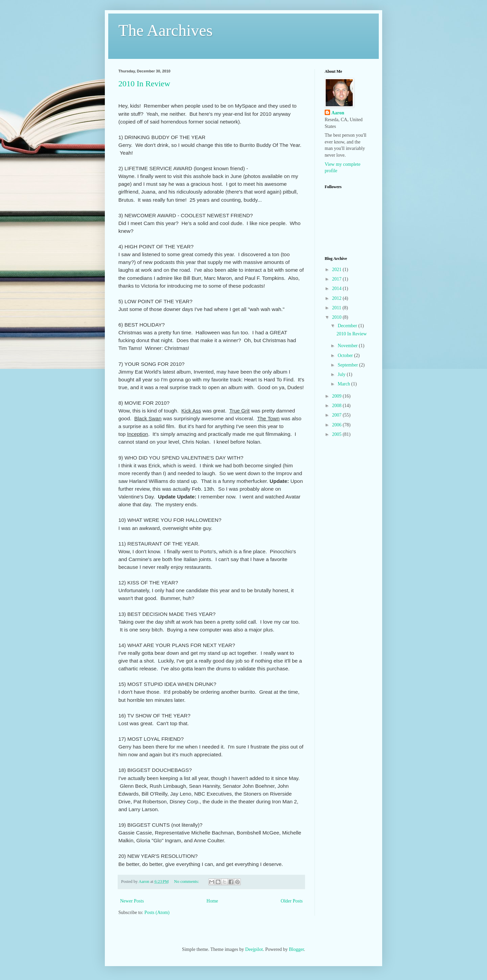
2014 (338, 288)
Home (212, 901)
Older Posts (292, 901)
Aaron (338, 113)
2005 (338, 434)
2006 (338, 425)
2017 (338, 279)
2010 (338, 317)
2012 (338, 298)
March (344, 384)
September (348, 365)
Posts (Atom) (157, 912)
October (346, 355)
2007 (338, 415)
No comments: (187, 882)
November (348, 346)
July (342, 374)
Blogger (296, 949)
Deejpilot (254, 949)
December (348, 326)
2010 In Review (144, 84)
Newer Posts (132, 901)
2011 (337, 308)
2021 (338, 270)
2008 (338, 406)
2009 (338, 396)
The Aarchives (166, 30)
